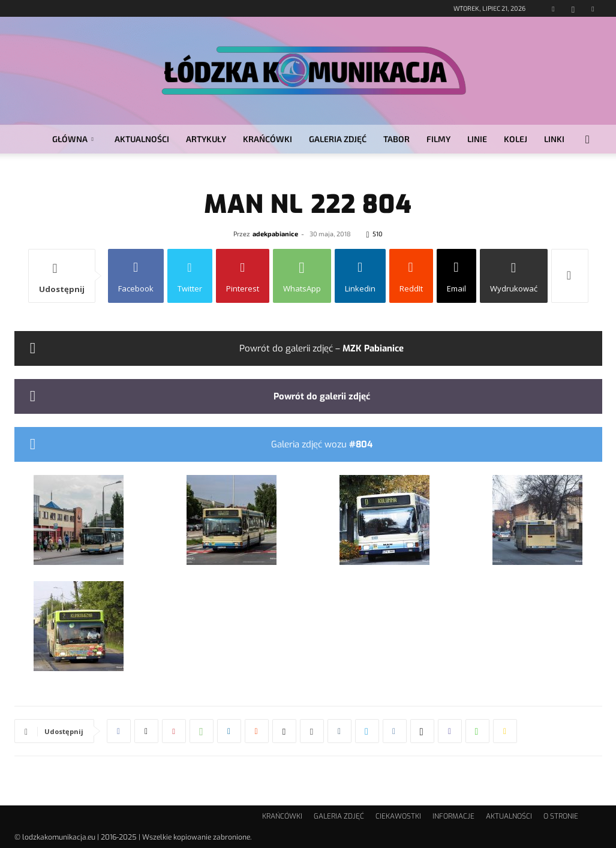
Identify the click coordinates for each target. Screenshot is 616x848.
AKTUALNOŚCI (142, 139)
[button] (588, 140)
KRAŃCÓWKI (268, 139)
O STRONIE (561, 816)
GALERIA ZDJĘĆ (338, 139)
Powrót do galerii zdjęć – (321, 348)
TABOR (396, 139)
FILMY (438, 139)
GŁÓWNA (73, 139)
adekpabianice (275, 234)
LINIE (477, 139)
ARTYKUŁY (206, 139)
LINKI (554, 139)
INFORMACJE (453, 816)
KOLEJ (516, 139)
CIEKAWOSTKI (398, 816)
